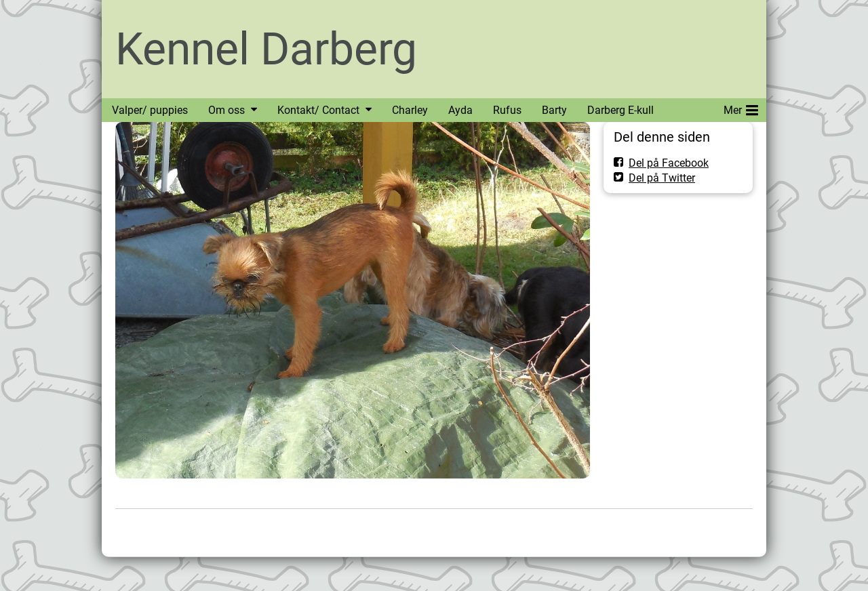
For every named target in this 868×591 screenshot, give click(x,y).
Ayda (460, 110)
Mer (741, 108)
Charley (410, 110)
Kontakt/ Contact (318, 110)
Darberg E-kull (620, 110)
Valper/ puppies (150, 110)
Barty (554, 110)
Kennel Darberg (266, 49)
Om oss (226, 110)
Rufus (507, 110)
